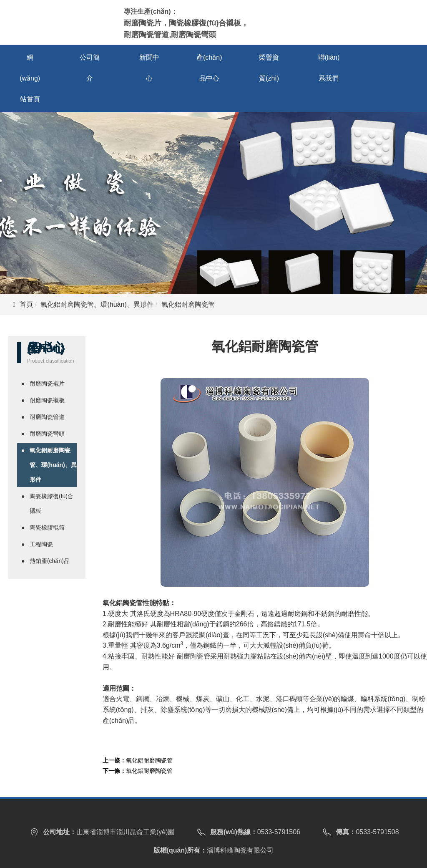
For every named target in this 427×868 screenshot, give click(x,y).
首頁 (26, 304)
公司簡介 (90, 68)
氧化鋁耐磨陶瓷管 (149, 760)
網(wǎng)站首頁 (30, 78)
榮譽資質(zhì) (269, 68)
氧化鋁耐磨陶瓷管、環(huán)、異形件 (97, 304)
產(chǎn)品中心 (209, 68)
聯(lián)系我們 (329, 68)
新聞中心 (149, 68)
